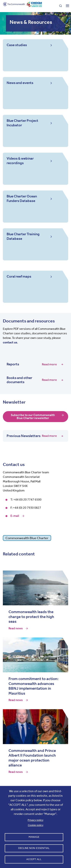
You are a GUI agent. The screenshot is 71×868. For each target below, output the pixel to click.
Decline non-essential (34, 848)
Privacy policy (35, 820)
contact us (10, 342)
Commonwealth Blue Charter (27, 538)
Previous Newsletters (32, 436)
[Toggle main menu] (66, 6)
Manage (34, 837)
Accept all (34, 859)
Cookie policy (36, 825)
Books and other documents (32, 380)
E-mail (15, 516)
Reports (32, 364)
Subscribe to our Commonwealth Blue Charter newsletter (33, 417)
